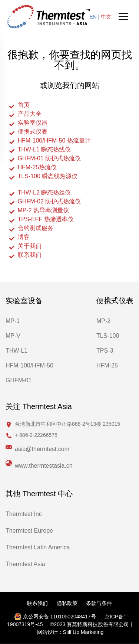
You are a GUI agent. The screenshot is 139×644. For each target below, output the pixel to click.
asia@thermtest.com (42, 449)
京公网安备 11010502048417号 (55, 617)
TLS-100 (108, 336)
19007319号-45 (25, 624)
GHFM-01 (19, 380)
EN (93, 17)
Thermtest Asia (25, 564)
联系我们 (37, 603)
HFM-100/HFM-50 (29, 365)
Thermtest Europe (29, 531)
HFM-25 (107, 365)
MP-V (13, 336)
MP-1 (13, 321)
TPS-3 (105, 351)
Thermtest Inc (24, 514)
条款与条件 (99, 603)
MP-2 (103, 321)
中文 (106, 17)
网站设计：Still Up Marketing (70, 632)
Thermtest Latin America (38, 547)
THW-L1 (16, 351)
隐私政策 (67, 603)
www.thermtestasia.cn (44, 466)
